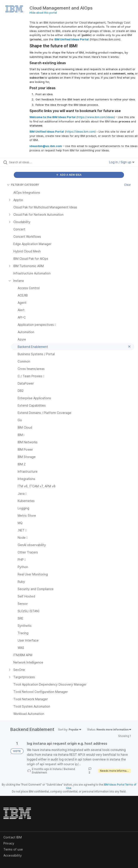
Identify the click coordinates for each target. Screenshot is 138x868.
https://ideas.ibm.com (80, 131)
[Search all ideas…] (33, 162)
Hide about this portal (43, 13)
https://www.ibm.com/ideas (96, 117)
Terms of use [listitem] (13, 849)
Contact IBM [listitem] (13, 837)
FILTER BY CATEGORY (23, 185)
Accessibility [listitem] (13, 855)
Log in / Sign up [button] (122, 162)
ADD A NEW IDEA (69, 175)
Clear (127, 185)
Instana (57, 769)
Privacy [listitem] (9, 843)
